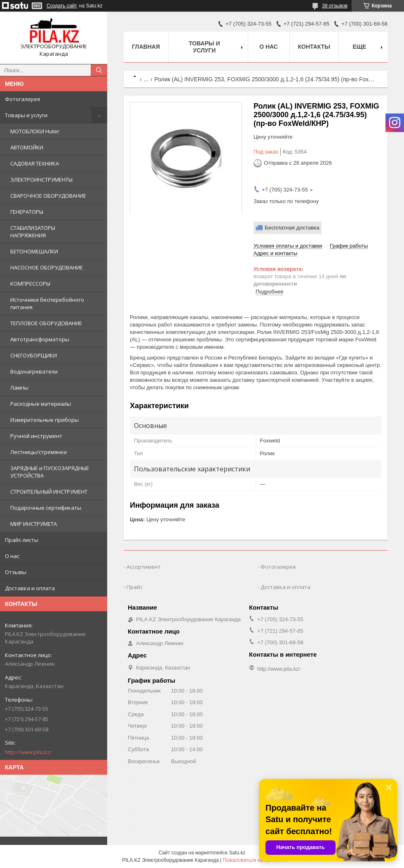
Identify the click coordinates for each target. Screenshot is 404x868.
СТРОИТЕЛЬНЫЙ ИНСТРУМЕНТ (49, 492)
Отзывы (16, 572)
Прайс (135, 587)
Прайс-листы (22, 540)
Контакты (314, 47)
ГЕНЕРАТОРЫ (27, 212)
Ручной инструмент (36, 436)
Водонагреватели (34, 371)
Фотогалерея (22, 99)
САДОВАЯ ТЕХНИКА (35, 163)
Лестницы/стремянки (39, 452)
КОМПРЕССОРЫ (30, 284)
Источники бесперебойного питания (47, 303)
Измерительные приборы (45, 420)
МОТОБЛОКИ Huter (35, 131)
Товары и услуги (26, 115)
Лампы (19, 388)
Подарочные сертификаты (46, 508)
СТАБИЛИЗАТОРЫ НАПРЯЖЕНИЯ (33, 232)
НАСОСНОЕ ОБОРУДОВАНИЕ (47, 267)
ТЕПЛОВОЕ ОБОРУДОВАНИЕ (46, 323)
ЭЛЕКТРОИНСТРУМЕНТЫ (41, 180)
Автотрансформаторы (40, 339)
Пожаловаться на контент (252, 860)
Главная (146, 47)
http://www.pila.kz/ (28, 752)
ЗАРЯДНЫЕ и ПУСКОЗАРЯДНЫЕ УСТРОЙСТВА (50, 472)
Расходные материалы (41, 404)
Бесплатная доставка (292, 228)
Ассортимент (144, 567)
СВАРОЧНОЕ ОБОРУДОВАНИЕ (48, 196)
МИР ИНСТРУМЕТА (34, 524)
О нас (12, 556)
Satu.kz (237, 853)
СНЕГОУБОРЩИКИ (34, 355)
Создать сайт (62, 6)
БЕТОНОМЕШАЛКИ (34, 251)
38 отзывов (335, 6)
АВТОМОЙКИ (27, 147)
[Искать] (99, 70)
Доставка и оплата (30, 588)
